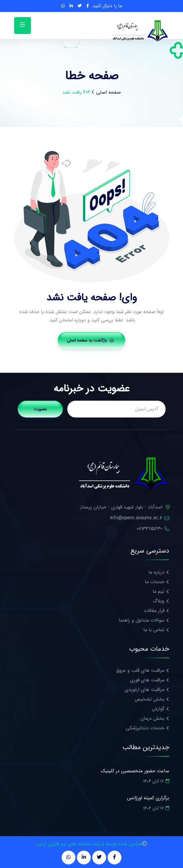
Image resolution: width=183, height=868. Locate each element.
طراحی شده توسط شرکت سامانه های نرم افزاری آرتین (89, 844)
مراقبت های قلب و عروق (140, 670)
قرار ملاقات (154, 611)
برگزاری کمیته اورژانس (148, 798)
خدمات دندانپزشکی (145, 728)
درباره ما (156, 572)
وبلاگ (159, 601)
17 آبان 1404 (156, 781)
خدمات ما (155, 582)
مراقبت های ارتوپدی (145, 690)
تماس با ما (154, 630)
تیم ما (159, 591)
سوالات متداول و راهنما (142, 620)
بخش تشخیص (149, 699)
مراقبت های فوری (147, 680)
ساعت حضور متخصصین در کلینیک (135, 771)
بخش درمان (152, 718)
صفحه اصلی (108, 92)
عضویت (40, 409)
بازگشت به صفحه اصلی (90, 340)
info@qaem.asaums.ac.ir (136, 518)
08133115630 (149, 529)
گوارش (158, 709)
